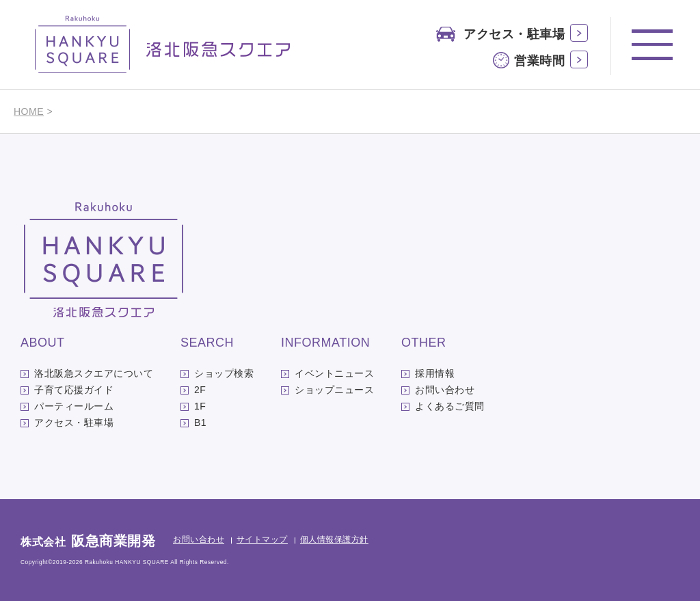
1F (200, 406)
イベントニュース (334, 373)
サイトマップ (262, 539)
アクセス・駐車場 (514, 34)
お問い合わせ (445, 390)
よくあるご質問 (450, 406)
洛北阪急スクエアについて (94, 373)
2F (200, 390)
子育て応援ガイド (74, 390)
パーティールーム (74, 406)
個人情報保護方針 (334, 539)
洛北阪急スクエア (163, 44)
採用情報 (435, 373)
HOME (29, 111)
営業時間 (539, 61)
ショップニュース (334, 390)
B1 (200, 423)
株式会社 (88, 542)
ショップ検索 (224, 373)
